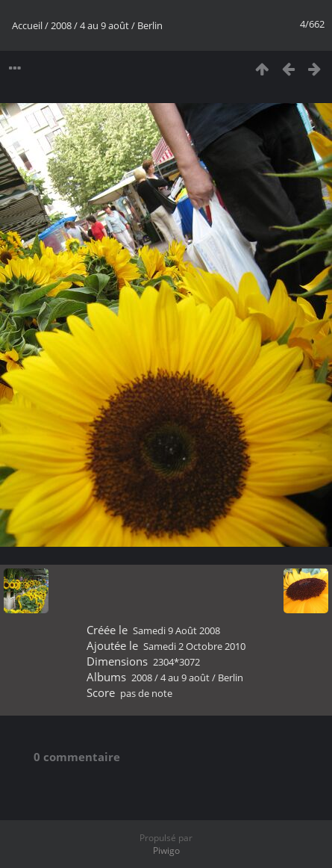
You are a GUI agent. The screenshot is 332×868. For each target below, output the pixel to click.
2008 (61, 25)
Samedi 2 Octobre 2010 (194, 646)
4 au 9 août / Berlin (121, 25)
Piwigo (166, 850)
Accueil (27, 25)
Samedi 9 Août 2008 (176, 630)
